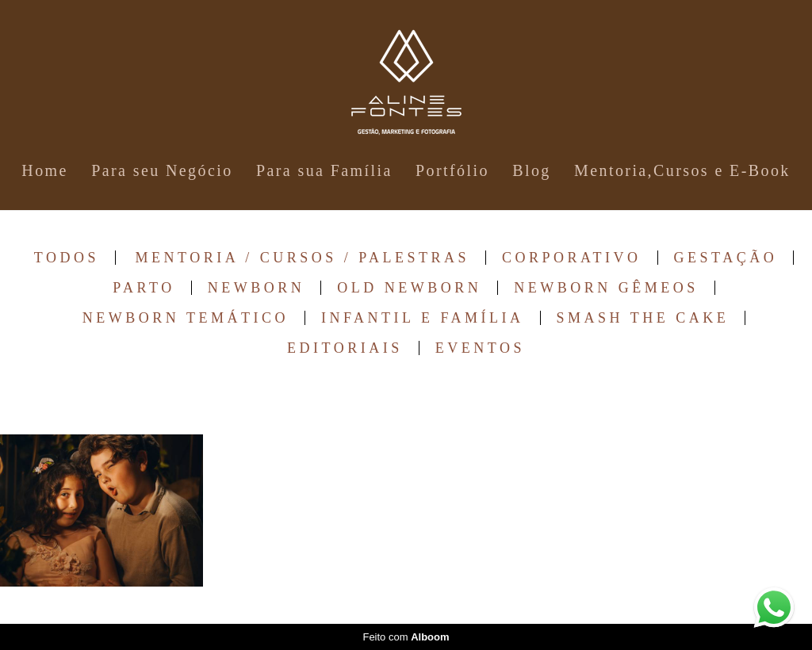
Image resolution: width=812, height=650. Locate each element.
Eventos (480, 348)
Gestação (726, 258)
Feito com (406, 637)
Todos (67, 258)
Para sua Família (324, 170)
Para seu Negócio (162, 170)
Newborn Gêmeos (606, 288)
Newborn (257, 288)
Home (44, 170)
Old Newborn (409, 288)
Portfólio (452, 170)
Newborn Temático (186, 318)
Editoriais (345, 348)
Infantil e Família (423, 318)
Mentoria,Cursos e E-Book (682, 170)
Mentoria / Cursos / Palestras (303, 258)
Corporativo (572, 258)
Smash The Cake (643, 318)
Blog (532, 170)
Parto (144, 288)
